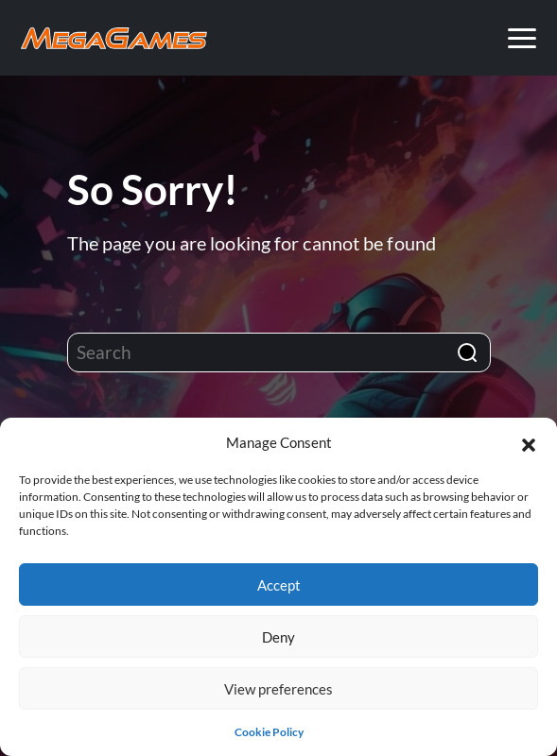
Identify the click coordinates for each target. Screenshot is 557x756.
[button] (529, 442)
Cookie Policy (269, 732)
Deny (278, 637)
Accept (279, 585)
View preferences (278, 689)
